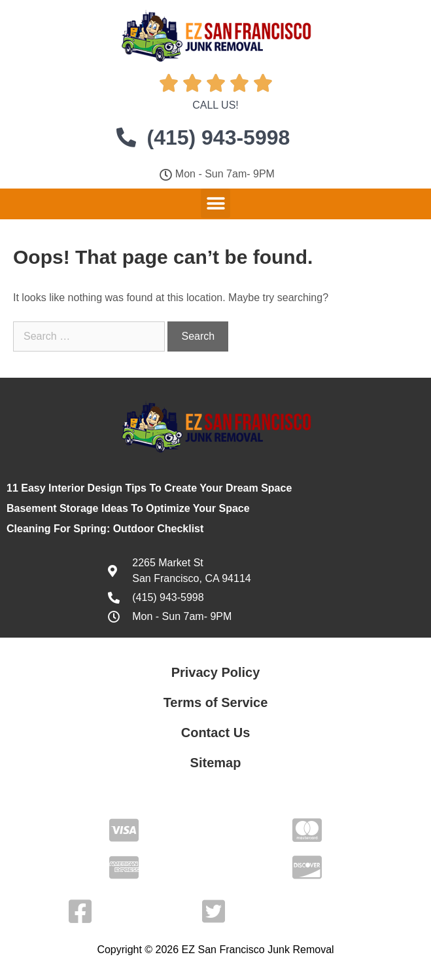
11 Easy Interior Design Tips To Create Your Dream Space (149, 488)
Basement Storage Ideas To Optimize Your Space (128, 508)
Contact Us (216, 733)
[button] (216, 203)
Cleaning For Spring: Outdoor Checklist (105, 529)
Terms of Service (216, 702)
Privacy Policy (216, 672)
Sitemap (216, 763)
